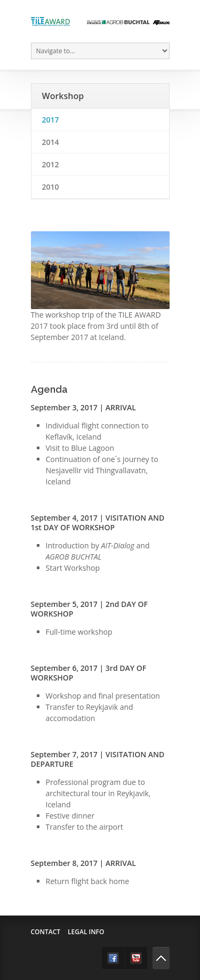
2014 (51, 142)
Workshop (63, 96)
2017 (51, 120)
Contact (46, 932)
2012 (51, 164)
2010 (51, 187)
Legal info (86, 932)
